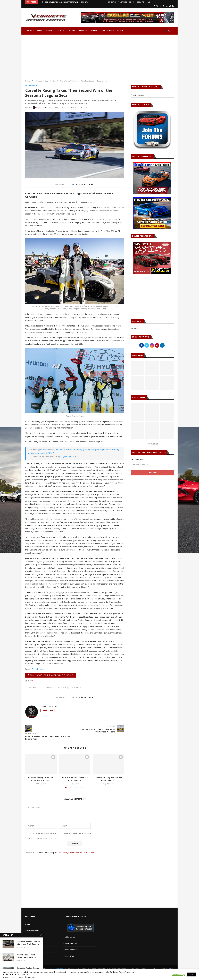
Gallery (71, 31)
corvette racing (33, 687)
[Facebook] (154, 6)
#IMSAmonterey (75, 450)
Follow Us (135, 328)
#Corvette (44, 450)
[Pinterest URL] (137, 412)
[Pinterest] (164, 6)
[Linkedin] (167, 6)
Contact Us (30, 937)
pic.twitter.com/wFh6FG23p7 (41, 453)
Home (30, 31)
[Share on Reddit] (89, 184)
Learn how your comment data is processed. (76, 853)
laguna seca (49, 687)
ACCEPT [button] (191, 974)
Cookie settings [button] (179, 975)
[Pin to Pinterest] (82, 184)
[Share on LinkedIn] (85, 184)
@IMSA (98, 450)
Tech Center (107, 31)
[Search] (169, 31)
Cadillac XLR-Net (70, 943)
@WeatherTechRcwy (110, 450)
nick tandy (62, 687)
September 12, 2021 (70, 456)
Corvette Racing (42, 81)
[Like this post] (74, 184)
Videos (120, 31)
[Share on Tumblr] (87, 184)
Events (49, 31)
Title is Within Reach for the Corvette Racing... (75, 779)
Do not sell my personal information (18, 977)
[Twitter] (157, 6)
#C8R (58, 450)
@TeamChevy (88, 450)
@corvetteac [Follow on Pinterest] (152, 444)
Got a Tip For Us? (144, 2)
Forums (59, 31)
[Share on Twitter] (79, 184)
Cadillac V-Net (69, 937)
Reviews (94, 31)
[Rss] (173, 6)
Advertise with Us (32, 931)
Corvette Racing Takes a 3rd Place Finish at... (109, 779)
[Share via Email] (92, 184)
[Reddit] (170, 6)
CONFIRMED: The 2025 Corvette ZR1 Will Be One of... (67, 2)
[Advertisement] (99, 56)
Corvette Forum (32, 943)
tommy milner (76, 687)
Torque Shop (69, 956)
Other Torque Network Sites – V (121, 2)
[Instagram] (160, 6)
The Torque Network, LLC (56, 969)
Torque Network (70, 950)
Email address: (137, 460)
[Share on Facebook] (77, 184)
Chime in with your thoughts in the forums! (51, 675)
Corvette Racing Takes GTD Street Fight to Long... (41, 779)
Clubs (40, 31)
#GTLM (64, 450)
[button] (40, 2)
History (82, 31)
